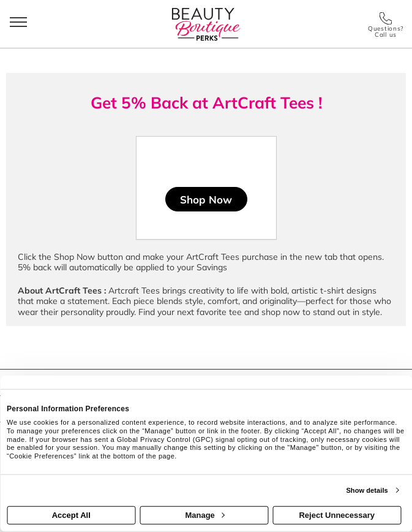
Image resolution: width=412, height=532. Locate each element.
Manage (204, 515)
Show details (367, 490)
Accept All (71, 515)
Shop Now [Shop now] (206, 199)
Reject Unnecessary (337, 515)
